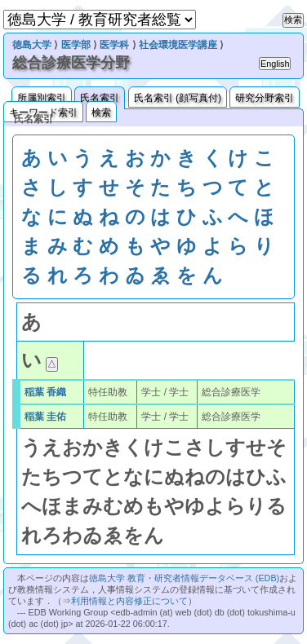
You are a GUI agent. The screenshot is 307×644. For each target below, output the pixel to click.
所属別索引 (42, 98)
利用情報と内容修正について (129, 601)
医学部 (76, 45)
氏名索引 (100, 98)
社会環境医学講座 (178, 45)
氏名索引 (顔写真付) (178, 98)
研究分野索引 (265, 98)
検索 (101, 112)
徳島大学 (32, 45)
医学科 (114, 45)
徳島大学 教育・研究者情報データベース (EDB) (184, 578)
